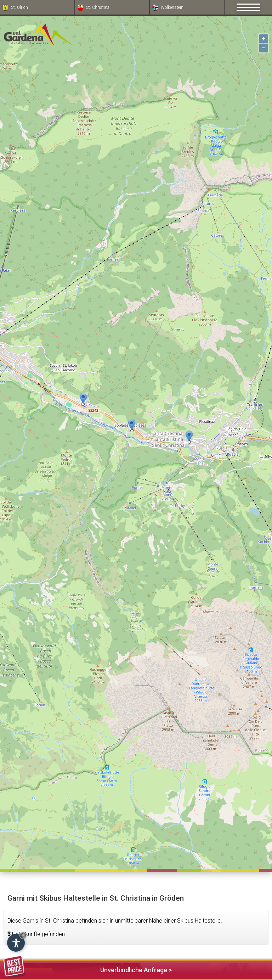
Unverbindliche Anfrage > (88, 969)
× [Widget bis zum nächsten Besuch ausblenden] (23, 935)
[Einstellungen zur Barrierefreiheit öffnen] (16, 943)
